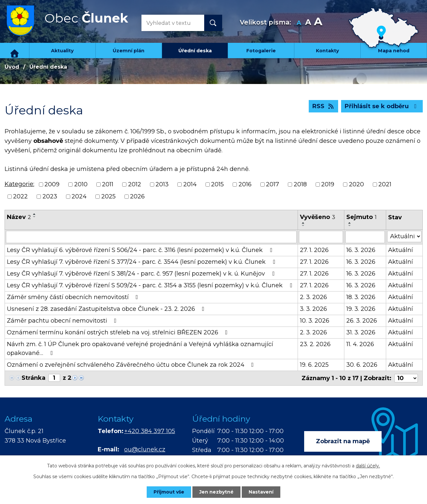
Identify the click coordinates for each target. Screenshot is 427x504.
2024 (79, 196)
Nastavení (261, 492)
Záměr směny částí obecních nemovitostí (74, 297)
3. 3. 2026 (313, 309)
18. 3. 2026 (361, 297)
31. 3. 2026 (361, 332)
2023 (50, 196)
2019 (328, 184)
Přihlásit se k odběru (382, 106)
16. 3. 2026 (361, 250)
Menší (299, 23)
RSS (324, 106)
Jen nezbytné (216, 492)
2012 (135, 184)
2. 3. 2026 (313, 297)
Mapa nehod (394, 51)
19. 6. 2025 (314, 365)
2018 (300, 184)
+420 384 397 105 (150, 431)
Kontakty (328, 51)
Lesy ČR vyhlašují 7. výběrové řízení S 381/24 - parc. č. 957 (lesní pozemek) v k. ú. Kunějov (142, 274)
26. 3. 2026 (362, 321)
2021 (385, 184)
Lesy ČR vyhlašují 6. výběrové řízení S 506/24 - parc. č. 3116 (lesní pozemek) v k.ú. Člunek (141, 250)
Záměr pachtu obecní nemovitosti (63, 321)
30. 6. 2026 (362, 365)
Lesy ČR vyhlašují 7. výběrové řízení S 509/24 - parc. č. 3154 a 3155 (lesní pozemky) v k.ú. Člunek (151, 285)
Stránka (33, 378)
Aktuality (62, 51)
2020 (356, 184)
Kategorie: (19, 184)
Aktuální (401, 250)
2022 (20, 196)
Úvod (15, 50)
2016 (245, 184)
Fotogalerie (261, 51)
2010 (81, 184)
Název (19, 217)
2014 (190, 184)
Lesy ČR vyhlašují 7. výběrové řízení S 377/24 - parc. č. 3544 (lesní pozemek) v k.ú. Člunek (142, 262)
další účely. (368, 466)
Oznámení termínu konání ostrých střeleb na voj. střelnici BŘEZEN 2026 (119, 332)
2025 (108, 196)
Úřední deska (195, 51)
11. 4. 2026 (360, 344)
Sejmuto (361, 217)
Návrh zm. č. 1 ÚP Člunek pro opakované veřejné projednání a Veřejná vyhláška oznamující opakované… (140, 349)
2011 (108, 184)
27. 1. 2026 (314, 250)
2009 (52, 184)
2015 (217, 184)
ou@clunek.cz (145, 449)
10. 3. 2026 (315, 321)
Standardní (308, 23)
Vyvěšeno (318, 217)
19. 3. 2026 (361, 309)
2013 (162, 184)
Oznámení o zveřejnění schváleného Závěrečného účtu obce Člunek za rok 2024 (132, 365)
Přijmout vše (169, 492)
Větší (318, 23)
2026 (137, 196)
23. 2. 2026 (315, 344)
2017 (272, 184)
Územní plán (129, 51)
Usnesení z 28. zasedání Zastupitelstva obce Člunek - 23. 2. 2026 (107, 309)
